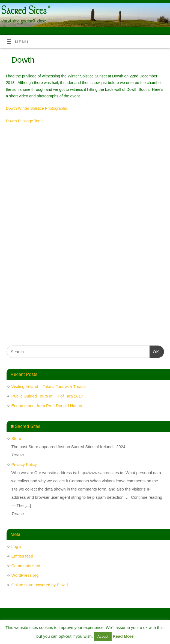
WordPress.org (25, 575)
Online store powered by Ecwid (40, 585)
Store (16, 438)
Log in (17, 546)
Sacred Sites (28, 426)
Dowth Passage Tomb (25, 121)
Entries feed (22, 556)
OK (154, 351)
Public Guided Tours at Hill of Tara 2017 (47, 396)
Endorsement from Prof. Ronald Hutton (47, 406)
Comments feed (26, 566)
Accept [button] (103, 636)
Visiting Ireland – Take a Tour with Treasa (49, 386)
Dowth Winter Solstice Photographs (36, 108)
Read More (123, 636)
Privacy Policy (24, 464)
